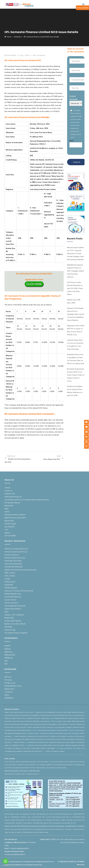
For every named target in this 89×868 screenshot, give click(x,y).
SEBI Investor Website (76, 839)
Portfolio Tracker (10, 524)
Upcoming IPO (10, 527)
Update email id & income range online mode (20, 570)
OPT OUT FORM (10, 536)
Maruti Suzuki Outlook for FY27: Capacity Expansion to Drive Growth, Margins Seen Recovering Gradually (75, 253)
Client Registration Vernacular (15, 606)
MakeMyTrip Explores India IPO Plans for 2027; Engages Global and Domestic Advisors (75, 271)
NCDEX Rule (9, 585)
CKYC (66, 843)
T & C (6, 530)
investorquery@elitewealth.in (15, 854)
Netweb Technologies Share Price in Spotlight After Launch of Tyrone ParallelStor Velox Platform (76, 314)
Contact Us (8, 491)
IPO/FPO (8, 646)
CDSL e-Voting (10, 576)
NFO (6, 664)
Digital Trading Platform (13, 609)
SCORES (53, 839)
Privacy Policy (34, 862)
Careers (7, 488)
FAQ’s (7, 612)
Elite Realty (8, 627)
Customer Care (10, 494)
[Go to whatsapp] (6, 861)
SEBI (66, 839)
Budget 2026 (9, 618)
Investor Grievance (11, 603)
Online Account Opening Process (16, 549)
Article (7, 512)
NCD (34, 55)
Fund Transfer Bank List (13, 597)
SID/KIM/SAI (9, 698)
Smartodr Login (10, 630)
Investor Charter (10, 600)
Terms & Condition (23, 862)
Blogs (7, 509)
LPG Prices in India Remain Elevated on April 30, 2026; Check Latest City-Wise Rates (75, 288)
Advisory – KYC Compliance (14, 615)
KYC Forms (8, 680)
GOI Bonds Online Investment (15, 515)
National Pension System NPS (15, 518)
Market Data (9, 506)
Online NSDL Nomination (13, 561)
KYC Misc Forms (10, 683)
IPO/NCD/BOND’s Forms (13, 686)
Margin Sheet (9, 689)
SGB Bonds (9, 658)
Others (7, 695)
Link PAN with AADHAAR (14, 567)
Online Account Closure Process (16, 552)
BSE (62, 839)
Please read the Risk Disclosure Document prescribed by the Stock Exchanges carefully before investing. (44, 826)
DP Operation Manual (12, 503)
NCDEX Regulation (11, 588)
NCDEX (82, 843)
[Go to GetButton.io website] (6, 866)
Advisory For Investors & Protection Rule (19, 591)
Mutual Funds (9, 521)
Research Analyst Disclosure (15, 558)
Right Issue (8, 652)
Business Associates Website (15, 624)
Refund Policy (43, 862)
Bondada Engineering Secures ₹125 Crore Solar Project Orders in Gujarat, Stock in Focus (76, 375)
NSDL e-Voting (10, 573)
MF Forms (8, 677)
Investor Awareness (12, 555)
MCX (62, 843)
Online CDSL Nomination (13, 564)
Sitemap (14, 862)
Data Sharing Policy (36, 865)
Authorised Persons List (13, 497)
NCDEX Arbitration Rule (13, 594)
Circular (7, 579)
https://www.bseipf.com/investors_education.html (22, 771)
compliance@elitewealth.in (20, 848)
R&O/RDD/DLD (74, 843)
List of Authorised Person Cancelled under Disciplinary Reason (27, 500)
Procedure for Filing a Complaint (16, 633)
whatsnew (41, 55)
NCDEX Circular (10, 582)
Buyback (8, 649)
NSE (58, 839)
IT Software (9, 692)
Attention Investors (23, 865)
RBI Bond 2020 (10, 655)
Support (7, 533)
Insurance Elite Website (13, 621)
